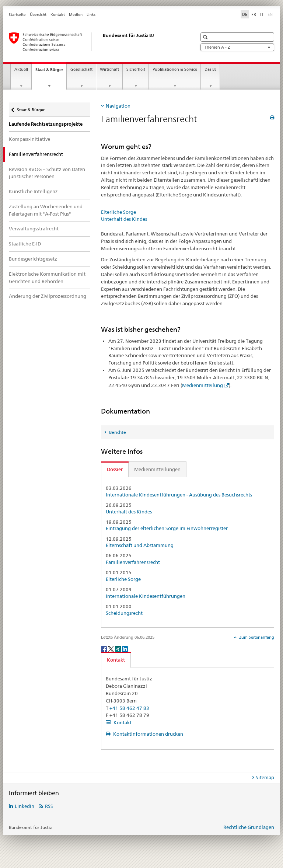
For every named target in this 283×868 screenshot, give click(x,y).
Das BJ (210, 69)
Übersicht (38, 15)
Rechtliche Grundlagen (249, 827)
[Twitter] (111, 649)
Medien (76, 15)
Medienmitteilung (202, 385)
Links (91, 15)
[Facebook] (104, 649)
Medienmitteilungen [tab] (157, 469)
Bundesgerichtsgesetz (33, 259)
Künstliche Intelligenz (33, 191)
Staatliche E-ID (25, 244)
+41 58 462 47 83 (129, 708)
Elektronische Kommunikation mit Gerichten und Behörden (47, 278)
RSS (49, 806)
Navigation (118, 106)
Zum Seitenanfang (256, 637)
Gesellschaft (81, 69)
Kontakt (58, 15)
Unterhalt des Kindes (124, 219)
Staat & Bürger (51, 72)
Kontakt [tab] (116, 660)
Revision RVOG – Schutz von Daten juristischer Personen (47, 173)
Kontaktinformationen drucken (148, 734)
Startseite (17, 15)
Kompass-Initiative (29, 139)
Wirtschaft (109, 69)
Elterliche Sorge (118, 212)
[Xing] (118, 649)
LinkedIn (25, 806)
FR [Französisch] (254, 14)
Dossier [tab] (115, 469)
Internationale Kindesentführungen (146, 596)
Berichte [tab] (117, 432)
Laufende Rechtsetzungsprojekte (46, 124)
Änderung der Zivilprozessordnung (48, 296)
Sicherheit (136, 69)
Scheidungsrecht (124, 613)
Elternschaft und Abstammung (140, 545)
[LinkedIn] (125, 649)
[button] (206, 37)
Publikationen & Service (175, 69)
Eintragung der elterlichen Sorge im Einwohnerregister (167, 528)
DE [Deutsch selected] (245, 14)
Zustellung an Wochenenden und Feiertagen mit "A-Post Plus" (46, 210)
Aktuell (21, 69)
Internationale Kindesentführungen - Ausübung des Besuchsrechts (179, 495)
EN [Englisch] (271, 14)
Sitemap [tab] (265, 777)
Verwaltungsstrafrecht (34, 229)
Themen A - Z (237, 47)
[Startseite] (95, 42)
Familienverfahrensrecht (133, 562)
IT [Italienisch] (262, 14)
